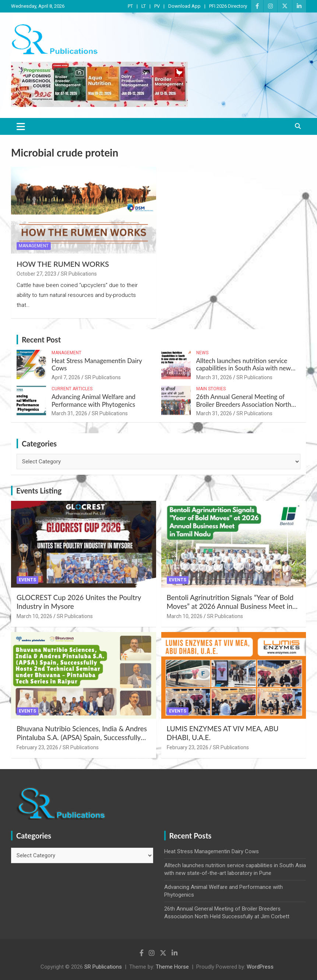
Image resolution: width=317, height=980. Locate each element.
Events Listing (39, 491)
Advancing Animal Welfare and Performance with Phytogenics (94, 400)
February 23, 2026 (37, 747)
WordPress (260, 967)
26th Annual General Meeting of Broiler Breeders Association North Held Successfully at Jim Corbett (244, 404)
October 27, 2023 (36, 274)
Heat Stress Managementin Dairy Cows (97, 364)
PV (157, 6)
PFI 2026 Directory (228, 6)
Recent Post (41, 340)
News (202, 353)
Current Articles (72, 389)
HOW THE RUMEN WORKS (63, 264)
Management (34, 246)
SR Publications (79, 274)
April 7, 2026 (66, 377)
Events (27, 580)
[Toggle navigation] (21, 126)
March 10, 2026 (34, 616)
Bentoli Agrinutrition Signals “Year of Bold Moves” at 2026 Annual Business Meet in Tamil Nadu (230, 606)
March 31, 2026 (214, 377)
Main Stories (211, 389)
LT (144, 6)
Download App (184, 6)
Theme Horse (172, 967)
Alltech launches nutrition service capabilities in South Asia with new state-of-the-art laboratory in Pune (244, 368)
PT (130, 6)
